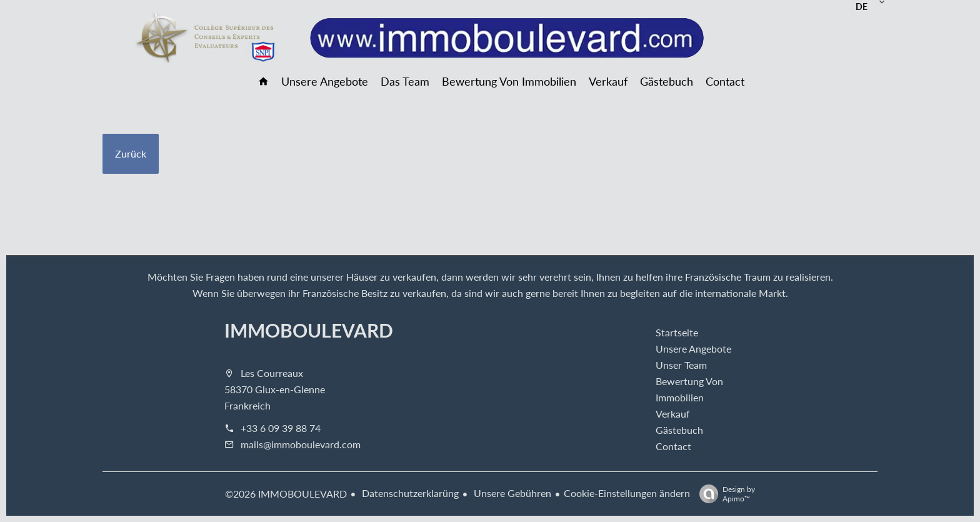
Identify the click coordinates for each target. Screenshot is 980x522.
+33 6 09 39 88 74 (281, 428)
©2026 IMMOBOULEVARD (286, 494)
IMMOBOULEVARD (309, 330)
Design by (724, 494)
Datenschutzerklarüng (409, 493)
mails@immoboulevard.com (301, 444)
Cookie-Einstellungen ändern (627, 493)
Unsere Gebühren (511, 493)
